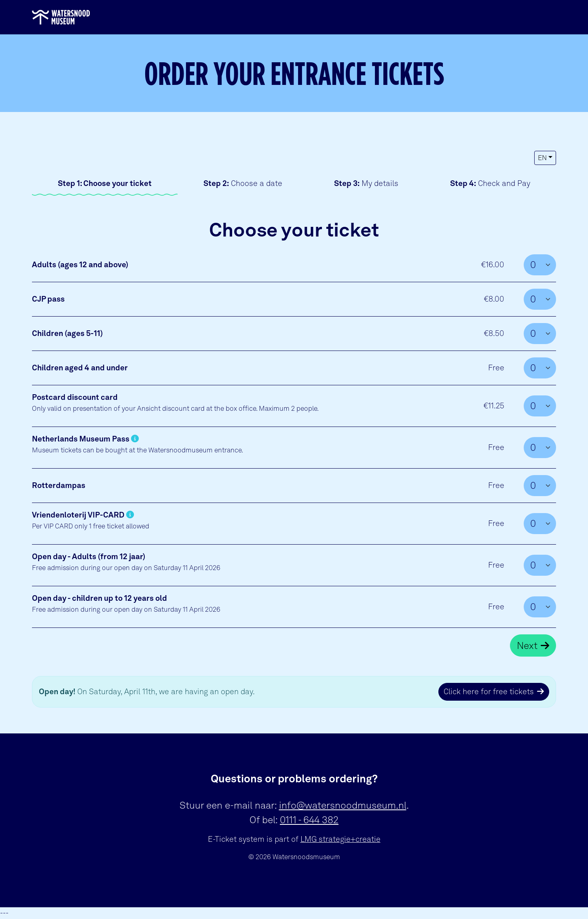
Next (527, 645)
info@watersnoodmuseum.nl (343, 805)
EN (542, 158)
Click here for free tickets (489, 692)
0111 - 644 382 (309, 820)
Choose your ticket (105, 183)
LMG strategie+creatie (341, 839)
